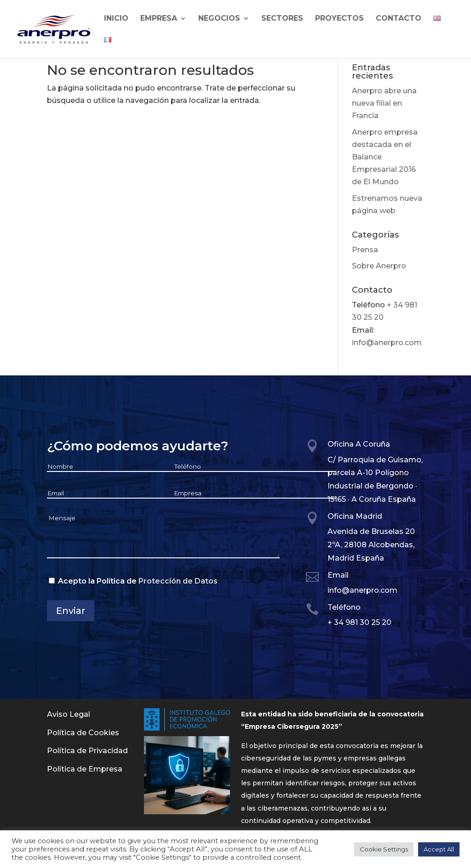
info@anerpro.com (387, 343)
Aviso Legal (69, 714)
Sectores (282, 19)
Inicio (116, 19)
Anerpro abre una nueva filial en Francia (384, 103)
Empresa (159, 19)
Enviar (71, 611)
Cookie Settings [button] (384, 849)
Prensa (365, 250)
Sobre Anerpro (379, 266)
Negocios (219, 19)
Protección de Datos (178, 581)
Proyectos (339, 19)
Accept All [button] (439, 849)
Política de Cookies (83, 733)
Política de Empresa (85, 769)
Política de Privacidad (87, 751)
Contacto (399, 19)
